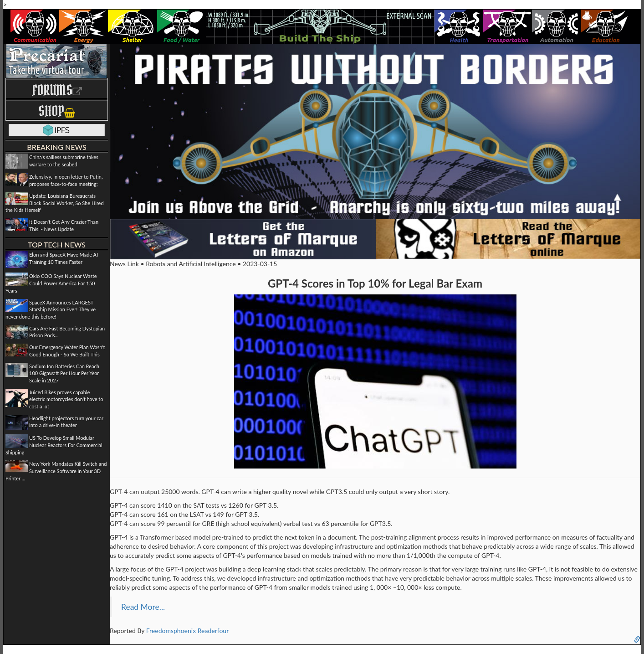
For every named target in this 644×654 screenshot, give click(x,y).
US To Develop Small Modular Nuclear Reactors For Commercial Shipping (54, 445)
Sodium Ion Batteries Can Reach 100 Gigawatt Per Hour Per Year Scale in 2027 (64, 373)
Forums (57, 90)
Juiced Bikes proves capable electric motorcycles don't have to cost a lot (66, 399)
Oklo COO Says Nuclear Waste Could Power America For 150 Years (51, 283)
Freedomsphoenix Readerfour (188, 631)
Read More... (143, 607)
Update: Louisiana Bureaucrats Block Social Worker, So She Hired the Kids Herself (55, 203)
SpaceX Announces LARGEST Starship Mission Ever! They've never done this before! (51, 309)
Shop (57, 111)
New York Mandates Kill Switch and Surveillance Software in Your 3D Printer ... (56, 471)
